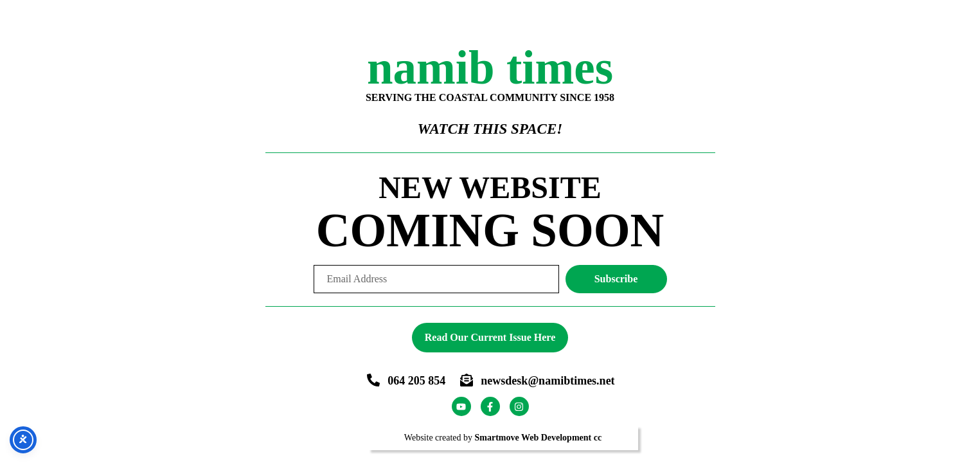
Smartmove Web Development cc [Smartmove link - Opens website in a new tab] (539, 438)
